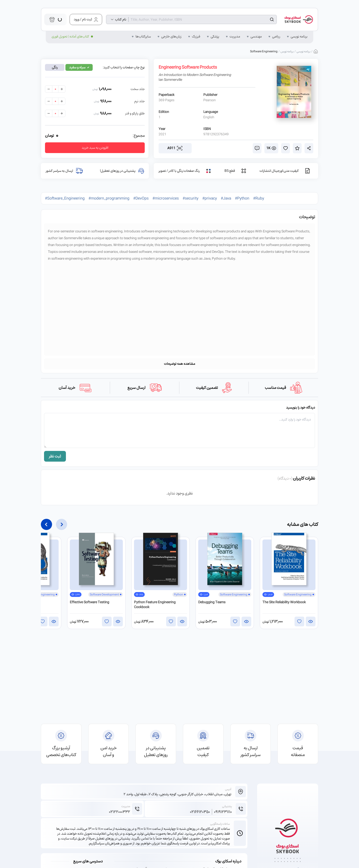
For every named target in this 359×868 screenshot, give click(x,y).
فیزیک (196, 37)
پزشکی (215, 37)
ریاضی (276, 37)
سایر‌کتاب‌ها (143, 37)
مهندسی (256, 37)
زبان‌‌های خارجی (171, 37)
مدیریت (235, 37)
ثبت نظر (55, 456)
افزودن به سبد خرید (95, 148)
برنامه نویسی (299, 37)
